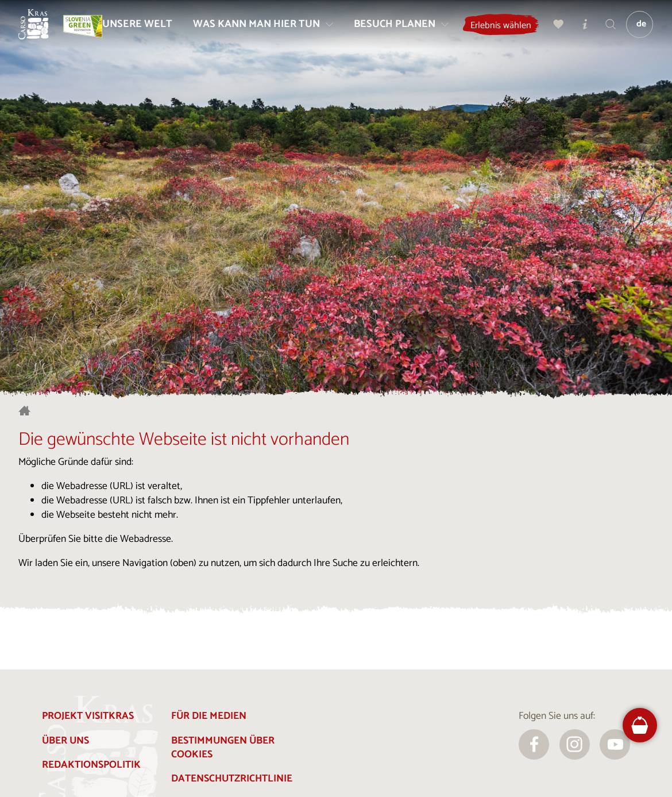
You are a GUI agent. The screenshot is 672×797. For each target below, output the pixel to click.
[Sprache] (647, 29)
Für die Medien (209, 716)
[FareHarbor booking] (640, 725)
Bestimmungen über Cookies (223, 748)
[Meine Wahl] (578, 29)
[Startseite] (38, 29)
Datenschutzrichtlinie (232, 779)
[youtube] (615, 744)
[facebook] (534, 744)
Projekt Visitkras (88, 716)
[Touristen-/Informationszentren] (605, 29)
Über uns (65, 741)
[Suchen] (631, 29)
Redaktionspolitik (91, 765)
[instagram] (575, 744)
